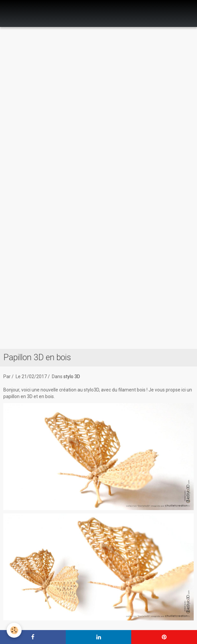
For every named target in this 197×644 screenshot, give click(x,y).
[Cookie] (14, 630)
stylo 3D (72, 376)
